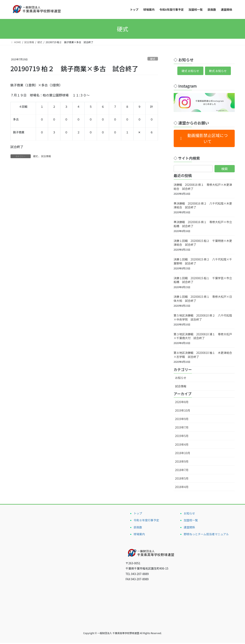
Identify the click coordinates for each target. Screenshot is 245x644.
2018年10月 (183, 454)
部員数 (138, 528)
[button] (204, 140)
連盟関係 (189, 528)
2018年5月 (182, 479)
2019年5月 (182, 437)
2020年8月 (182, 403)
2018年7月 (182, 471)
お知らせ (181, 379)
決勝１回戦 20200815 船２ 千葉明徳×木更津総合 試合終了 (203, 244)
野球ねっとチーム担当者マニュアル (206, 535)
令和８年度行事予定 (146, 521)
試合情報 (46, 156)
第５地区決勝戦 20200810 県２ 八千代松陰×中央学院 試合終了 (203, 318)
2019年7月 (182, 429)
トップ (138, 514)
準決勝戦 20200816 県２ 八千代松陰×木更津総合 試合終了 (203, 206)
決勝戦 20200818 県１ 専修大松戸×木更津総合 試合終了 (203, 188)
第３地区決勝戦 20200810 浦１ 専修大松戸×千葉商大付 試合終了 (203, 337)
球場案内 (139, 535)
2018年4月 (182, 488)
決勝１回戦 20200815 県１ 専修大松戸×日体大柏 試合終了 (203, 300)
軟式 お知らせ (220, 71)
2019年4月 (182, 445)
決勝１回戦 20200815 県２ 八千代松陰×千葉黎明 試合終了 (203, 262)
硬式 (153, 59)
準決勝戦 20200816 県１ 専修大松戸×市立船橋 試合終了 (203, 225)
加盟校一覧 (191, 521)
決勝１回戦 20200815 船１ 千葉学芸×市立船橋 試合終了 (203, 281)
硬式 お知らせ (189, 71)
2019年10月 (183, 412)
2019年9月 (182, 420)
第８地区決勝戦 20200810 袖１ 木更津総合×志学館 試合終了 (203, 356)
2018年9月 (182, 462)
